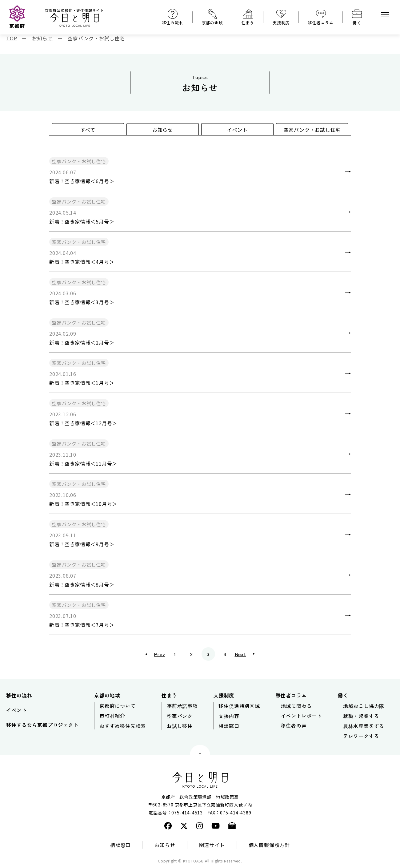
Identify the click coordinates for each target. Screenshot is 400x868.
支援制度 (281, 23)
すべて (88, 130)
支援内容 (229, 716)
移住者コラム (321, 23)
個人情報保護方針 (269, 845)
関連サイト (212, 845)
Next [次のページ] (250, 654)
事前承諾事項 (182, 706)
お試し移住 (180, 726)
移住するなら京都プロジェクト (42, 725)
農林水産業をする (364, 726)
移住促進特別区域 (239, 706)
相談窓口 (229, 726)
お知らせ (163, 130)
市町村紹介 (112, 716)
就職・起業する (361, 716)
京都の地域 (212, 23)
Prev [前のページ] (150, 654)
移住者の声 (294, 725)
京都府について (118, 706)
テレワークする (361, 736)
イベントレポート (302, 716)
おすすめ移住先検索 (123, 726)
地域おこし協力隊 (364, 706)
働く (357, 23)
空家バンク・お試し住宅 (312, 130)
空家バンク (180, 716)
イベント (237, 130)
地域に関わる (296, 706)
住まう (248, 23)
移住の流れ (173, 23)
